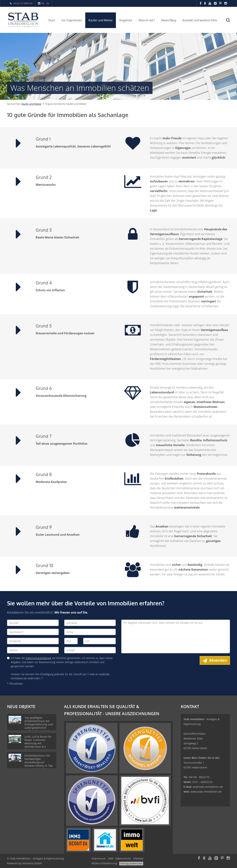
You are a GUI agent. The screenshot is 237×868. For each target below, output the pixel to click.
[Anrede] (33, 623)
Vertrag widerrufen (131, 863)
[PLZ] (71, 641)
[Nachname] (33, 632)
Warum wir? (147, 20)
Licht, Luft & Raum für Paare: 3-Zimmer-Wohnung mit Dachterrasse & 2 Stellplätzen (38, 743)
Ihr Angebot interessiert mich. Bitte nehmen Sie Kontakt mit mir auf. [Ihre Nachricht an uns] (176, 636)
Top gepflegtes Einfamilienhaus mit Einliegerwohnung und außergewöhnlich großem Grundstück (39, 724)
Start (52, 20)
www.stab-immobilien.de (206, 792)
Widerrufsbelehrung (104, 863)
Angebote (126, 20)
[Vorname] (90, 623)
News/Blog (169, 20)
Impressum (99, 858)
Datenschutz (123, 858)
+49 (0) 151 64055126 (23, 3)
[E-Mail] (90, 650)
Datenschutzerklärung (39, 658)
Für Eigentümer (72, 20)
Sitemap (138, 858)
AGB (111, 858)
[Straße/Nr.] (33, 641)
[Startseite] (23, 20)
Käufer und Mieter (101, 20)
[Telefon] (33, 650)
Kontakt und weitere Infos (200, 20)
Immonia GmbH (32, 863)
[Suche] (230, 23)
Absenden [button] (218, 660)
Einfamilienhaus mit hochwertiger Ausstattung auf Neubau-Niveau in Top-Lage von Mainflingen (39, 762)
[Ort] (99, 641)
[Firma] (90, 632)
